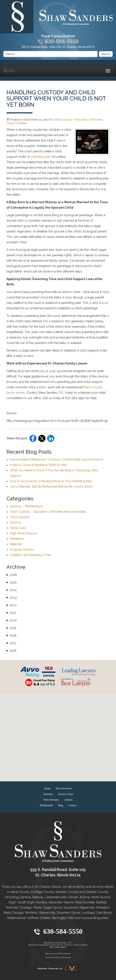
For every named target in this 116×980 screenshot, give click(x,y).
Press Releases (51, 800)
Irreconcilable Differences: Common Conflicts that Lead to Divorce (56, 459)
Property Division (22, 550)
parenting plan (41, 157)
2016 (11, 651)
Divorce (15, 522)
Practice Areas (66, 794)
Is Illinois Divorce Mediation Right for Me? (39, 465)
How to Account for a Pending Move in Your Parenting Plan (51, 481)
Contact (72, 805)
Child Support (20, 517)
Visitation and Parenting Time (30, 555)
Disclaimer (65, 953)
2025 (11, 582)
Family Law (18, 528)
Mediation (17, 539)
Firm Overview (64, 788)
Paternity (16, 544)
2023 (12, 598)
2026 (12, 575)
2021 (11, 613)
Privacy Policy (53, 957)
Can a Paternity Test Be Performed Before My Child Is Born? (52, 487)
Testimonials (46, 805)
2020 (12, 620)
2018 (11, 635)
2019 (11, 628)
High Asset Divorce (23, 533)
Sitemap (66, 957)
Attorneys (48, 794)
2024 (12, 590)
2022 (12, 605)
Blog (9, 71)
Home (48, 788)
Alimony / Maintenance (26, 506)
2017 (11, 643)
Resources (51, 953)
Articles (68, 800)
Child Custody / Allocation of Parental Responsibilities (48, 512)
